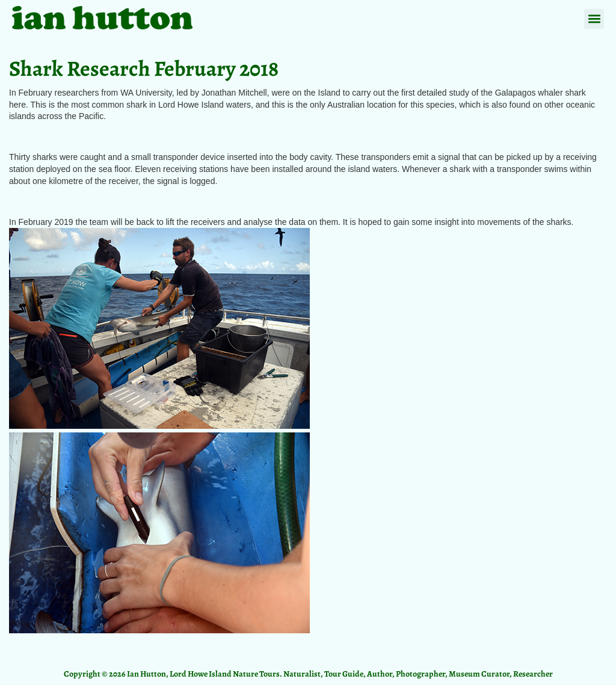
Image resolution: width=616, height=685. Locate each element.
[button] (594, 19)
